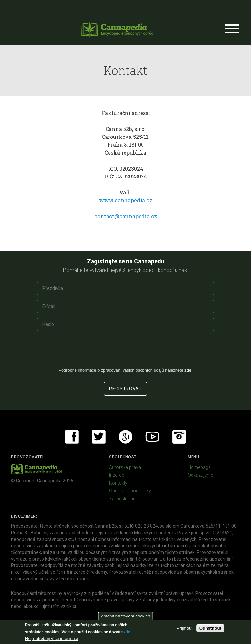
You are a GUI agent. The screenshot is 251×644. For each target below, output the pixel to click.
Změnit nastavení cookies (125, 616)
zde (127, 632)
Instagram (179, 437)
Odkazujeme (200, 475)
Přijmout (184, 628)
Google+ (125, 437)
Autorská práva (125, 467)
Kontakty (118, 483)
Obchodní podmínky (130, 491)
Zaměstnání (122, 499)
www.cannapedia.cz (126, 200)
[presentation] (125, 352)
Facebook (72, 437)
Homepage (199, 467)
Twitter (99, 437)
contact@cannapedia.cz (126, 216)
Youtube (152, 437)
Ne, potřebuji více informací (52, 639)
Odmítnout (210, 628)
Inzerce (117, 475)
